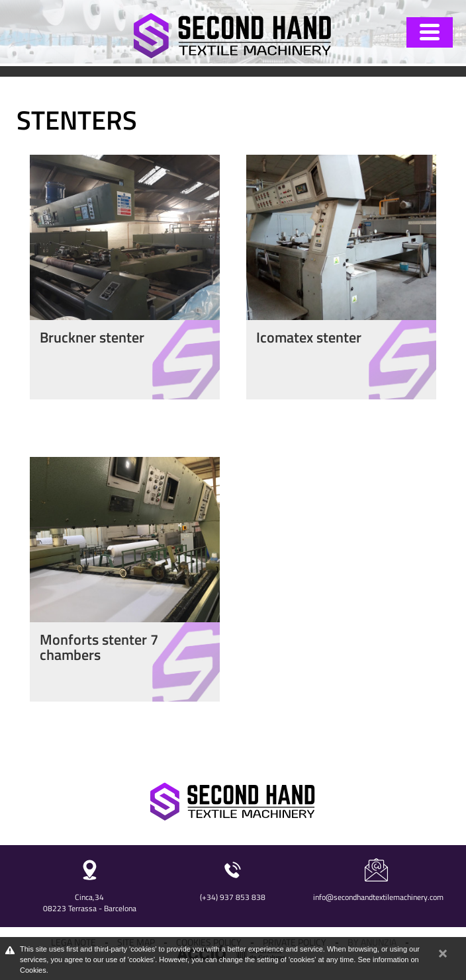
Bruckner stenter (92, 337)
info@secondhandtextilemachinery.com (378, 897)
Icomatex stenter (309, 337)
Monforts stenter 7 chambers (99, 647)
